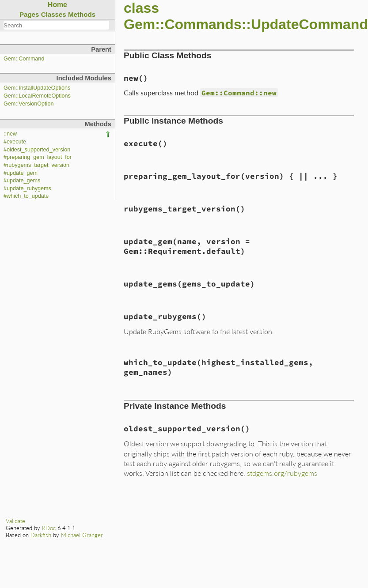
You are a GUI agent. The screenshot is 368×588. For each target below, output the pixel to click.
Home (57, 5)
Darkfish (41, 535)
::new (10, 134)
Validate (15, 521)
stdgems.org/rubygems (282, 473)
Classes (54, 14)
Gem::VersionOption (28, 104)
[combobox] (56, 25)
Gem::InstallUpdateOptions (37, 88)
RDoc (49, 528)
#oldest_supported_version (37, 150)
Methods (82, 14)
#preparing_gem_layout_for (38, 157)
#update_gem (21, 173)
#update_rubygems (27, 188)
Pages (29, 14)
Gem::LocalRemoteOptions (37, 96)
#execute (15, 142)
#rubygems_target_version (36, 165)
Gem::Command (24, 59)
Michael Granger (82, 535)
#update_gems (22, 181)
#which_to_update (26, 196)
